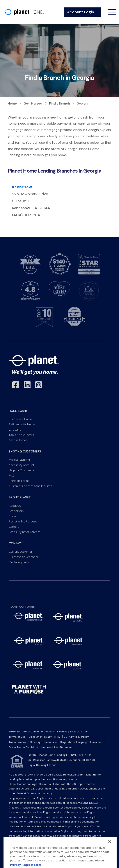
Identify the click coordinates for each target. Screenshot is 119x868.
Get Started (33, 103)
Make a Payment (19, 460)
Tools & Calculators (21, 435)
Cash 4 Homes (18, 440)
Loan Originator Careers (24, 532)
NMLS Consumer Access (38, 732)
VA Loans (15, 430)
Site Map (14, 732)
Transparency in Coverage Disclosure (33, 742)
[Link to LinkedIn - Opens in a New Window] (27, 385)
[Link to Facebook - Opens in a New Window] (16, 385)
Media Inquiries (19, 562)
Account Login (82, 12)
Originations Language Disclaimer (81, 742)
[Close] (110, 851)
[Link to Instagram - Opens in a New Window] (39, 385)
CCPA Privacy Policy (76, 737)
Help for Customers (21, 470)
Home (12, 103)
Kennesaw (22, 187)
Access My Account (21, 465)
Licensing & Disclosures (72, 732)
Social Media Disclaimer (24, 747)
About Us (15, 506)
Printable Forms (19, 481)
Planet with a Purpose (23, 521)
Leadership (16, 511)
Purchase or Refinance (24, 557)
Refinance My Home (22, 424)
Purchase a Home (20, 419)
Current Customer (20, 552)
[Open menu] (112, 12)
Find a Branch (59, 103)
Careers (14, 527)
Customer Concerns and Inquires (30, 486)
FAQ (12, 475)
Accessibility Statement (58, 747)
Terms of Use (17, 737)
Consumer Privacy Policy (44, 737)
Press (12, 516)
